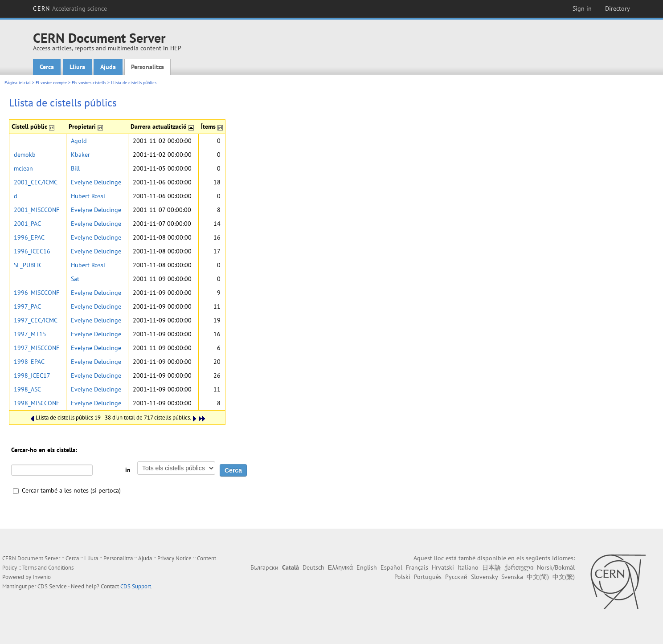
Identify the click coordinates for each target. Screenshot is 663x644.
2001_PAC (27, 224)
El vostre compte (51, 83)
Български (264, 567)
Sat (75, 279)
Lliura (77, 67)
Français (417, 567)
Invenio (42, 577)
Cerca (47, 67)
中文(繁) (564, 577)
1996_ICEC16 (32, 251)
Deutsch (313, 567)
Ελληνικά (340, 567)
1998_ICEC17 (32, 375)
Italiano (468, 567)
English (367, 567)
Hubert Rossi (88, 196)
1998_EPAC (29, 362)
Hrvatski (443, 567)
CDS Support (136, 586)
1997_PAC (27, 306)
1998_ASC (27, 389)
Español (391, 567)
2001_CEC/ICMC (36, 182)
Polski (402, 577)
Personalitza (147, 67)
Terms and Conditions (48, 568)
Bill (75, 168)
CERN (70, 8)
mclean (23, 168)
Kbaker (80, 155)
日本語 (491, 567)
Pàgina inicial (18, 83)
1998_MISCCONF (37, 403)
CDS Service (52, 586)
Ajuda (108, 67)
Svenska (512, 577)
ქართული (519, 567)
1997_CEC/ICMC (36, 320)
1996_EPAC (29, 237)
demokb (25, 155)
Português (428, 577)
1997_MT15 (30, 334)
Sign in (582, 8)
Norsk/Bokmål (556, 567)
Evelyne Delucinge (96, 182)
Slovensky (484, 577)
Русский (456, 577)
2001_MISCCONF (37, 210)
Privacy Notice (174, 558)
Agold (79, 141)
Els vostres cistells (89, 83)
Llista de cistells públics (134, 83)
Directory (618, 8)
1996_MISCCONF (37, 293)
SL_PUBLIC (28, 265)
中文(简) (538, 577)
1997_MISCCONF (37, 348)
